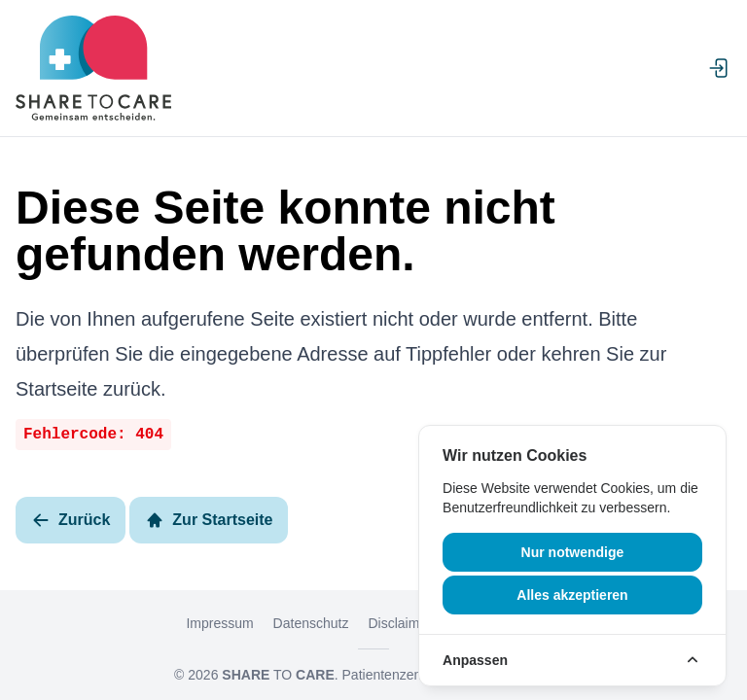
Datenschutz (311, 623)
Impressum (219, 623)
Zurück (71, 520)
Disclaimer (399, 623)
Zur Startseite (209, 520)
